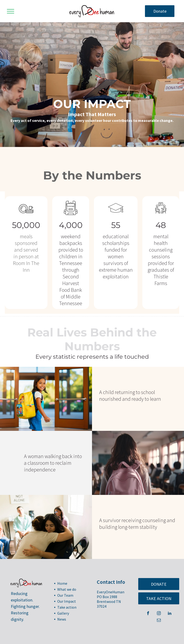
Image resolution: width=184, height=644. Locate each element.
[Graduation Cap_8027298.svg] (116, 216)
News (62, 619)
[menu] (11, 11)
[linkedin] (170, 614)
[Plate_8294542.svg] (26, 216)
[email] (159, 621)
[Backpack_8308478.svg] (71, 216)
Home (62, 583)
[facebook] (148, 614)
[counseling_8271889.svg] (161, 216)
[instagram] (159, 614)
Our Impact (67, 601)
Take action (67, 607)
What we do (67, 589)
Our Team (65, 595)
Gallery (63, 613)
